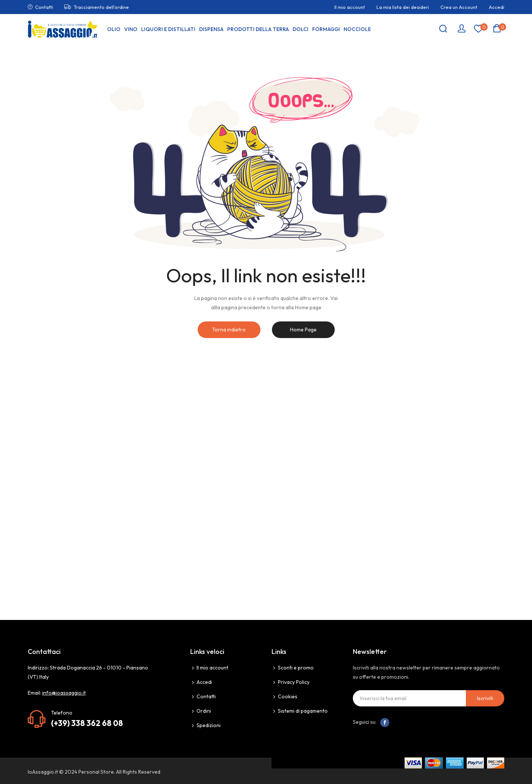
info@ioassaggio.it (64, 693)
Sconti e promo (296, 668)
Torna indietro (229, 330)
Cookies (288, 696)
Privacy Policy (294, 682)
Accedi (497, 7)
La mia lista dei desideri (403, 7)
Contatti (44, 7)
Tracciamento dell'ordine (101, 7)
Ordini (204, 711)
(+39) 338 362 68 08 (87, 723)
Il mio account (350, 7)
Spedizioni (209, 725)
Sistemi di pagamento (303, 711)
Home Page (303, 330)
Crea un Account (459, 7)
